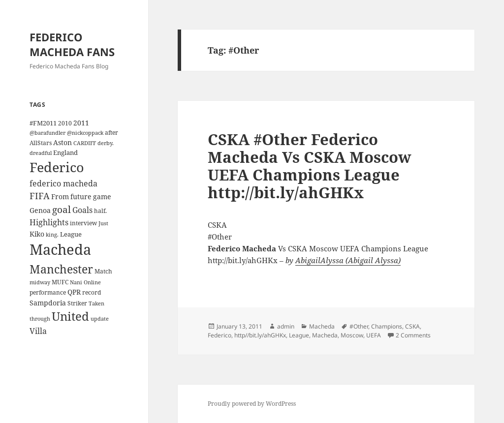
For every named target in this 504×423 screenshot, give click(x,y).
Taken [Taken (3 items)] (96, 303)
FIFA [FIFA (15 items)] (40, 196)
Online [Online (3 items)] (92, 282)
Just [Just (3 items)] (103, 223)
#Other (359, 326)
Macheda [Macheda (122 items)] (60, 249)
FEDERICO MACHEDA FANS (72, 44)
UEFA (374, 335)
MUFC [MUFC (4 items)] (60, 282)
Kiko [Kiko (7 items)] (37, 234)
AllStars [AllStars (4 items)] (41, 143)
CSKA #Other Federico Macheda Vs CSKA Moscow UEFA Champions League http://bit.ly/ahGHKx (310, 166)
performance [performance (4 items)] (48, 292)
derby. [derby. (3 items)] (106, 143)
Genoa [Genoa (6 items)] (40, 210)
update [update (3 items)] (100, 319)
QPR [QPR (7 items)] (74, 292)
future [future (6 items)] (81, 196)
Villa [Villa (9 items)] (38, 331)
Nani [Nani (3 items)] (76, 282)
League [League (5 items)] (71, 234)
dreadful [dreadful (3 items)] (41, 153)
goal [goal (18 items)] (62, 209)
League (299, 335)
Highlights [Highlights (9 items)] (49, 222)
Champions (387, 326)
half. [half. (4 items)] (100, 211)
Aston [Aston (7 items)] (63, 142)
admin (286, 326)
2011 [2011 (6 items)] (81, 123)
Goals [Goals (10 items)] (82, 210)
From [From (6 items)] (60, 196)
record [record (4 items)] (92, 292)
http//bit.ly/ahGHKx (260, 335)
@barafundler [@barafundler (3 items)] (47, 133)
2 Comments (413, 335)
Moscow (352, 335)
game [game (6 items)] (102, 196)
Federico (220, 335)
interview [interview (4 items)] (83, 223)
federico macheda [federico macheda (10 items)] (63, 183)
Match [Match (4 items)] (103, 271)
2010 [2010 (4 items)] (65, 123)
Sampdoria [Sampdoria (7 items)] (48, 303)
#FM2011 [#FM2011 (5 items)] (43, 123)
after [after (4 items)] (111, 132)
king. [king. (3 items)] (52, 235)
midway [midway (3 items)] (40, 282)
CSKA (412, 326)
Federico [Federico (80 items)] (57, 167)
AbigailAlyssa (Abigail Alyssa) (348, 260)
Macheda (322, 326)
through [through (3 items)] (40, 319)
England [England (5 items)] (65, 152)
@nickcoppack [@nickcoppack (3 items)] (85, 133)
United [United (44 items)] (70, 316)
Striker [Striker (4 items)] (77, 303)
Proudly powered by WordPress (252, 404)
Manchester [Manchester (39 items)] (61, 269)
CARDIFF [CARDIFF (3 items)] (85, 143)
